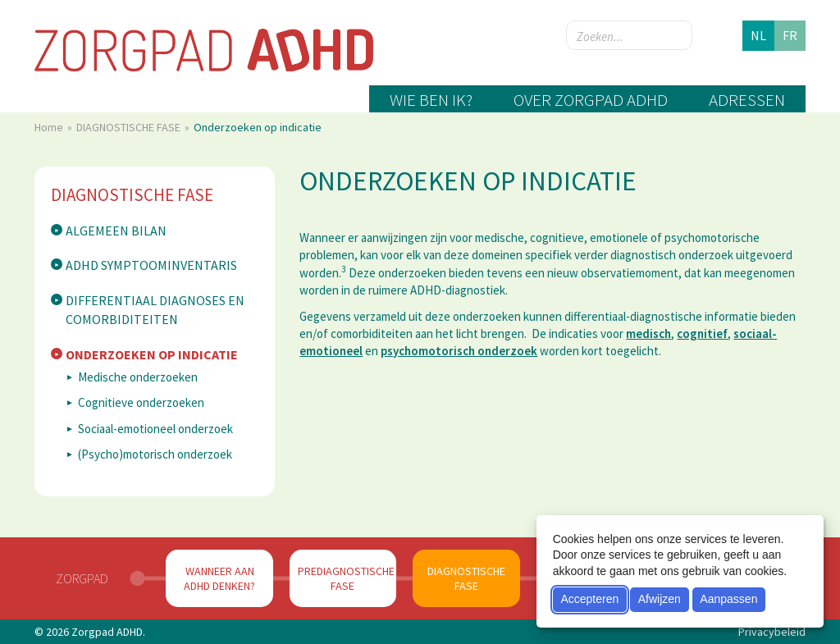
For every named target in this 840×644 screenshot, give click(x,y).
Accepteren (589, 599)
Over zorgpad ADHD (591, 100)
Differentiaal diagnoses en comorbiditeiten (155, 310)
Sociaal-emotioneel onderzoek (155, 429)
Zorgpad (82, 578)
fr (790, 35)
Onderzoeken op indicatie (152, 354)
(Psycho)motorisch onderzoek (155, 454)
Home (50, 127)
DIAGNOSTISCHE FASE (130, 127)
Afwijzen (660, 599)
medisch (648, 333)
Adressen (747, 100)
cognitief (702, 333)
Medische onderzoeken (138, 377)
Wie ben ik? (431, 100)
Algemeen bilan (116, 231)
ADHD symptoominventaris (151, 265)
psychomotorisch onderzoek (459, 351)
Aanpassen (728, 599)
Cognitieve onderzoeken (141, 402)
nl (758, 35)
